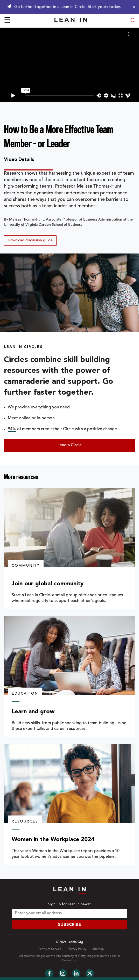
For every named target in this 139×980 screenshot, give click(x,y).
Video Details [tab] (19, 160)
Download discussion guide (30, 241)
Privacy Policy (77, 949)
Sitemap (98, 949)
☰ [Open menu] (7, 21)
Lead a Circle (70, 445)
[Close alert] (133, 7)
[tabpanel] (69, 208)
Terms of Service (50, 949)
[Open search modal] (133, 21)
